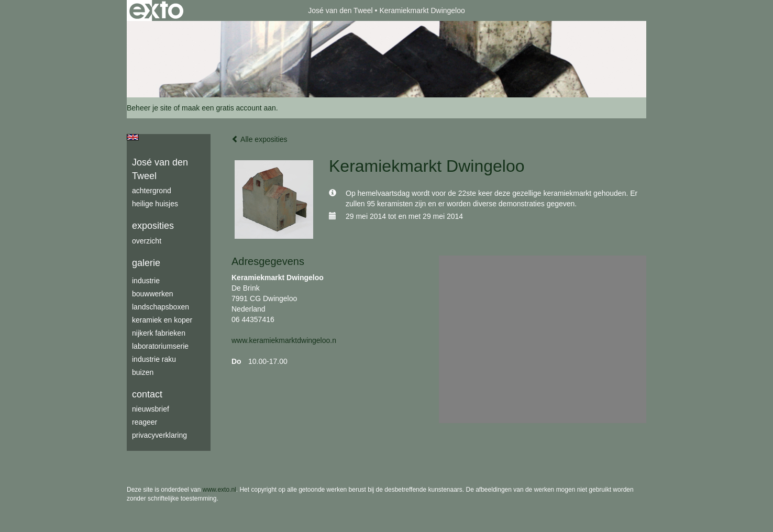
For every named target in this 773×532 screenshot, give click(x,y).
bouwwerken (153, 294)
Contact (147, 394)
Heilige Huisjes (155, 204)
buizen (143, 372)
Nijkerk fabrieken (159, 333)
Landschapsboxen (161, 307)
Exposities (153, 226)
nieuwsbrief (151, 409)
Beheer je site (149, 108)
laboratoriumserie (160, 346)
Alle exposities (259, 139)
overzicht (147, 241)
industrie (146, 281)
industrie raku (154, 359)
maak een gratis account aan (229, 108)
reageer (145, 422)
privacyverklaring (159, 435)
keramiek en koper (162, 320)
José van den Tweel (340, 10)
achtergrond (152, 191)
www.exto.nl (219, 490)
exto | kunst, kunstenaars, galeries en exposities (156, 10)
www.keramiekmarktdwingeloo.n (284, 340)
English (133, 137)
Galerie (146, 263)
